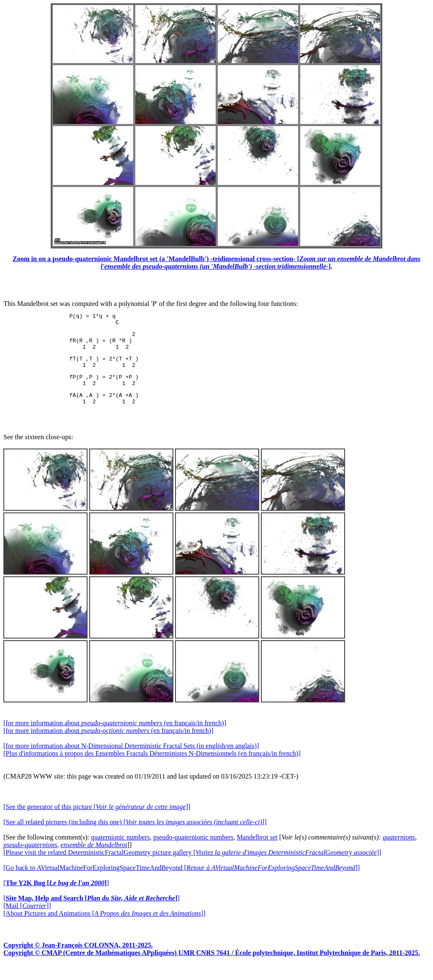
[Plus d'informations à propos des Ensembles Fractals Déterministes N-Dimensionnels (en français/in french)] (152, 767)
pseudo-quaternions (30, 859)
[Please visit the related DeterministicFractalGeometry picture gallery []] (192, 866)
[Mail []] (27, 920)
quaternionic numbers (120, 851)
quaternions (399, 851)
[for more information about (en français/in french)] (115, 737)
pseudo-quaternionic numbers (193, 851)
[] (56, 897)
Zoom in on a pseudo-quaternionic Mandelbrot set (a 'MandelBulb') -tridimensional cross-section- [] (216, 263)
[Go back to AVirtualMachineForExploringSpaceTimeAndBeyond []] (182, 882)
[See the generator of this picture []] (97, 821)
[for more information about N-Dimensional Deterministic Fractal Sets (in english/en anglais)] (131, 760)
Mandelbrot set (257, 851)
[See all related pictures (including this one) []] (135, 836)
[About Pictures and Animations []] (104, 927)
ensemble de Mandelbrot (94, 859)
